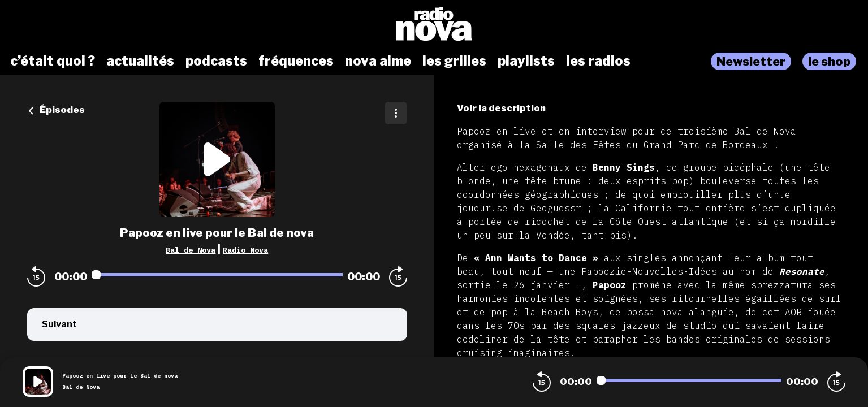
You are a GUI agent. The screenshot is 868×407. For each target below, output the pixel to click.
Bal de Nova (191, 250)
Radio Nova (245, 250)
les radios (598, 61)
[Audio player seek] (217, 275)
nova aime (378, 61)
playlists (526, 61)
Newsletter (751, 61)
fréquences (296, 61)
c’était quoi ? (53, 61)
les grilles (454, 61)
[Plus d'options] (396, 113)
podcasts (216, 61)
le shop (829, 61)
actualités (140, 61)
